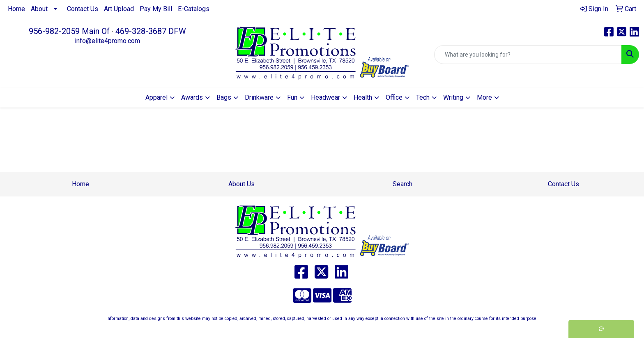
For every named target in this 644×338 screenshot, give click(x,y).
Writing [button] (453, 97)
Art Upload (119, 9)
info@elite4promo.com (107, 41)
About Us (241, 184)
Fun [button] (292, 97)
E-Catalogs (194, 9)
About (39, 9)
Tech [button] (423, 97)
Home (16, 9)
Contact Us (83, 9)
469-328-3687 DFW (151, 31)
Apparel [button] (156, 97)
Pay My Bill (156, 9)
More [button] (484, 97)
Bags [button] (224, 97)
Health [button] (363, 97)
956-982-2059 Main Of (69, 31)
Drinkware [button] (259, 97)
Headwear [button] (325, 97)
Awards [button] (192, 97)
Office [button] (394, 97)
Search (402, 184)
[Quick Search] (528, 55)
